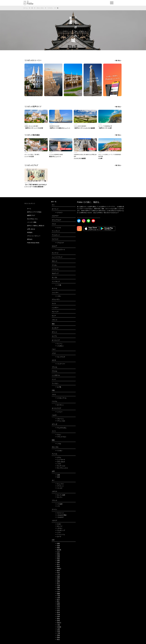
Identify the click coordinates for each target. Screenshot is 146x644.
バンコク (59, 488)
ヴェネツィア (60, 530)
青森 (58, 581)
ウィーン (59, 344)
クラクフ (59, 213)
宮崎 (58, 556)
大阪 (58, 625)
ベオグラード (60, 250)
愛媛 (58, 594)
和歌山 (58, 569)
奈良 (58, 610)
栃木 (58, 600)
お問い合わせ (31, 229)
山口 (58, 552)
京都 (58, 631)
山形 (58, 575)
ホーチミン (60, 405)
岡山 (58, 602)
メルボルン (60, 346)
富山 (58, 564)
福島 (58, 560)
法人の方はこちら (32, 219)
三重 (58, 633)
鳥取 (58, 548)
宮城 (58, 585)
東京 (58, 639)
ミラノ (58, 532)
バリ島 (58, 285)
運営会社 (30, 239)
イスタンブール (61, 398)
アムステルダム (61, 428)
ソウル (58, 444)
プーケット (60, 486)
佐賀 (58, 546)
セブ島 (58, 387)
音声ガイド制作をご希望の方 (36, 226)
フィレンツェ (60, 535)
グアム (58, 458)
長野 (58, 617)
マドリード (60, 513)
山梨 (58, 629)
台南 (58, 475)
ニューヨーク (60, 460)
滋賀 (58, 577)
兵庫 (58, 598)
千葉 (58, 596)
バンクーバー (60, 364)
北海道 (58, 627)
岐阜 (58, 571)
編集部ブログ (31, 215)
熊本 (58, 566)
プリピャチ (60, 243)
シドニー (59, 412)
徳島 (58, 544)
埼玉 (58, 573)
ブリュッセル (60, 421)
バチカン (59, 528)
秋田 (58, 558)
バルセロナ (60, 517)
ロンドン (59, 497)
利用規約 (30, 232)
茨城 (58, 614)
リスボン (50, 8)
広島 (58, 606)
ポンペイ (59, 526)
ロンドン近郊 (60, 495)
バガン (58, 296)
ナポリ (58, 524)
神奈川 (58, 623)
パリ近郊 (59, 504)
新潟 (58, 612)
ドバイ (58, 228)
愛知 (58, 619)
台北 (58, 477)
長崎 (58, 635)
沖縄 (58, 589)
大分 (58, 591)
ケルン (58, 435)
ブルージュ (60, 419)
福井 (58, 562)
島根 (58, 637)
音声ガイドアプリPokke (34, 212)
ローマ (58, 537)
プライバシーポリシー (34, 236)
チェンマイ (60, 484)
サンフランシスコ (62, 468)
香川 (58, 583)
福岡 (58, 587)
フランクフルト (61, 437)
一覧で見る (118, 61)
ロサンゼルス (60, 462)
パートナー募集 (32, 222)
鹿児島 (58, 550)
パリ (58, 506)
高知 (58, 554)
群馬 (58, 621)
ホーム (26, 8)
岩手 (58, 579)
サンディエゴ (60, 466)
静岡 (58, 604)
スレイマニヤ (60, 357)
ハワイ (58, 464)
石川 (58, 608)
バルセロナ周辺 (61, 515)
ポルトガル (40, 8)
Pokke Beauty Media (33, 243)
